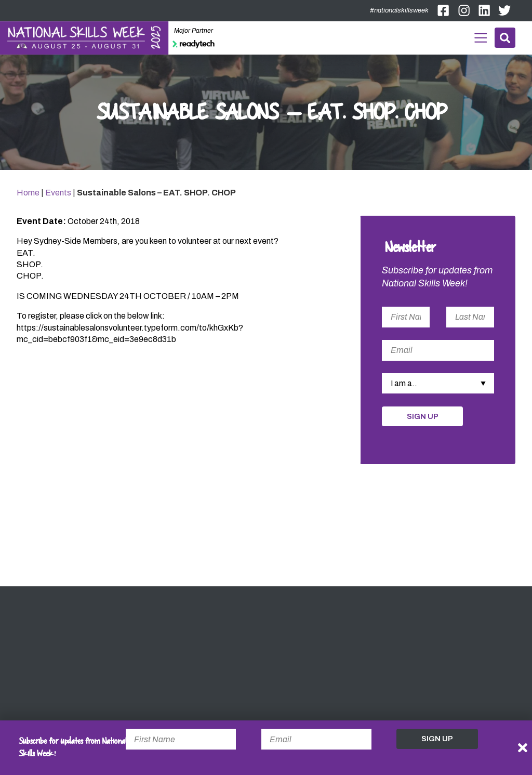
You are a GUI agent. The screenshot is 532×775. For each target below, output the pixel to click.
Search (505, 38)
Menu (480, 37)
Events (58, 194)
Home (28, 194)
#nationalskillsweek (399, 10)
